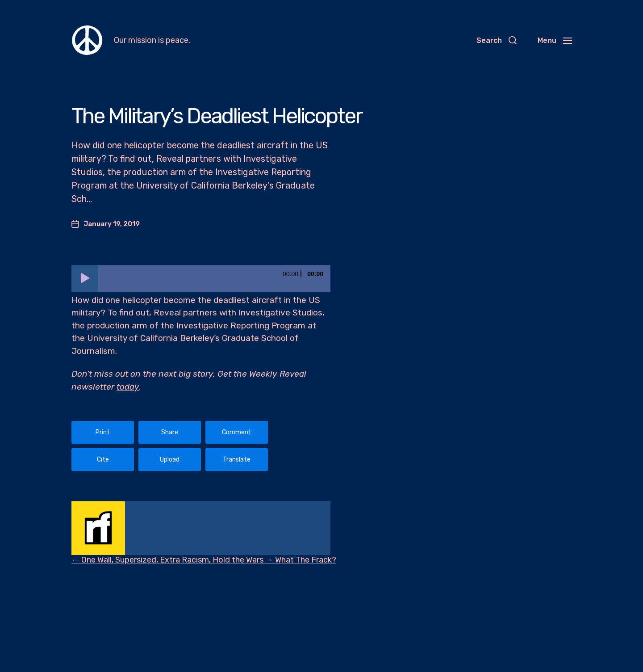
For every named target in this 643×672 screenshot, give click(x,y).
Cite (103, 460)
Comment (237, 432)
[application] (201, 278)
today (128, 387)
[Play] (85, 278)
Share (170, 432)
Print (103, 432)
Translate (237, 460)
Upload (170, 460)
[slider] (214, 278)
